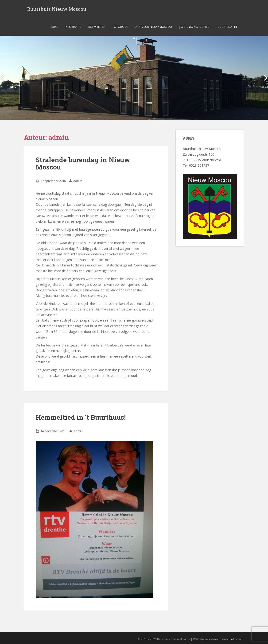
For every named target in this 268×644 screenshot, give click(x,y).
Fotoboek (120, 27)
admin (78, 181)
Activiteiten (97, 27)
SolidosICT (237, 639)
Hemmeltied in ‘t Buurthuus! (81, 417)
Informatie (73, 27)
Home (54, 27)
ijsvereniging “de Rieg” (195, 27)
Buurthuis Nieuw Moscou (57, 9)
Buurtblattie (227, 27)
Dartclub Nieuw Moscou (153, 27)
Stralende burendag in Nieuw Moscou (83, 163)
